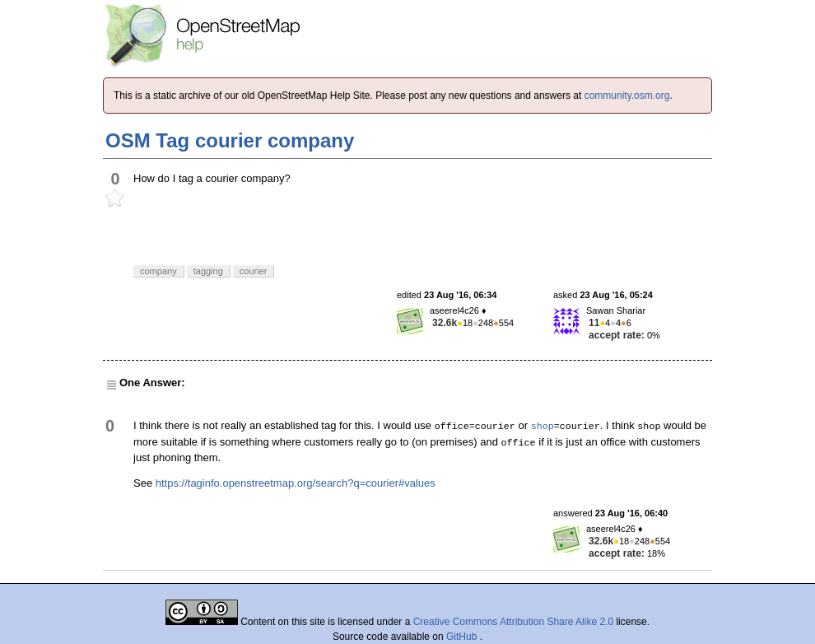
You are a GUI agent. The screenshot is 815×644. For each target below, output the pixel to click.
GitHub (463, 637)
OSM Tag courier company (230, 140)
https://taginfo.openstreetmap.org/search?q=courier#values (296, 483)
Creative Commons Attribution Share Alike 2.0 (513, 622)
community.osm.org (627, 96)
